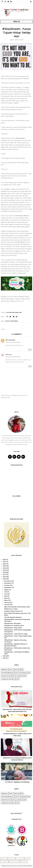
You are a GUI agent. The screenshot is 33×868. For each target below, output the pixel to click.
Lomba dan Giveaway (8, 679)
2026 (4, 560)
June (6, 594)
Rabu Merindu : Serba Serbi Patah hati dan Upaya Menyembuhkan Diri (17, 710)
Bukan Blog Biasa (10, 340)
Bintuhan (17, 670)
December (8, 581)
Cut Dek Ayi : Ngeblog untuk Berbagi (17, 782)
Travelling (20, 859)
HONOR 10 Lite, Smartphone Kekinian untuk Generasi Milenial (17, 759)
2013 (4, 658)
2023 (4, 562)
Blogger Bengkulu (8, 673)
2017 (4, 575)
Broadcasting (6, 676)
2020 (4, 568)
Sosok (27, 859)
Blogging (23, 673)
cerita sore (8, 354)
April (6, 598)
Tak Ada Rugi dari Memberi (13, 617)
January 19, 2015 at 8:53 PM (13, 357)
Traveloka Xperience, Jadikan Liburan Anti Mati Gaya (17, 735)
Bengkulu (5, 670)
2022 (4, 564)
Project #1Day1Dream (12, 321)
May (6, 596)
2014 (4, 656)
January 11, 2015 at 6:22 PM (13, 342)
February (7, 603)
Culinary (19, 676)
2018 (4, 572)
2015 (4, 579)
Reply (30, 350)
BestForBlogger (28, 866)
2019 (4, 570)
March (6, 600)
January (7, 605)
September (8, 587)
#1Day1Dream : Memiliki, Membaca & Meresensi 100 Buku (16, 645)
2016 (4, 577)
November (8, 583)
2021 (4, 566)
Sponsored (4, 862)
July (5, 592)
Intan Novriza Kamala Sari (12, 866)
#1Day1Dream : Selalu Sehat (13, 628)
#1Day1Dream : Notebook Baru (14, 626)
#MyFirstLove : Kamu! (11, 609)
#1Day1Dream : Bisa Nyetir (12, 623)
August (7, 590)
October (7, 585)
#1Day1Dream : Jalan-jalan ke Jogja (16, 634)
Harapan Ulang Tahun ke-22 (13, 611)
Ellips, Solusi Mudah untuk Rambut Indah (17, 607)
